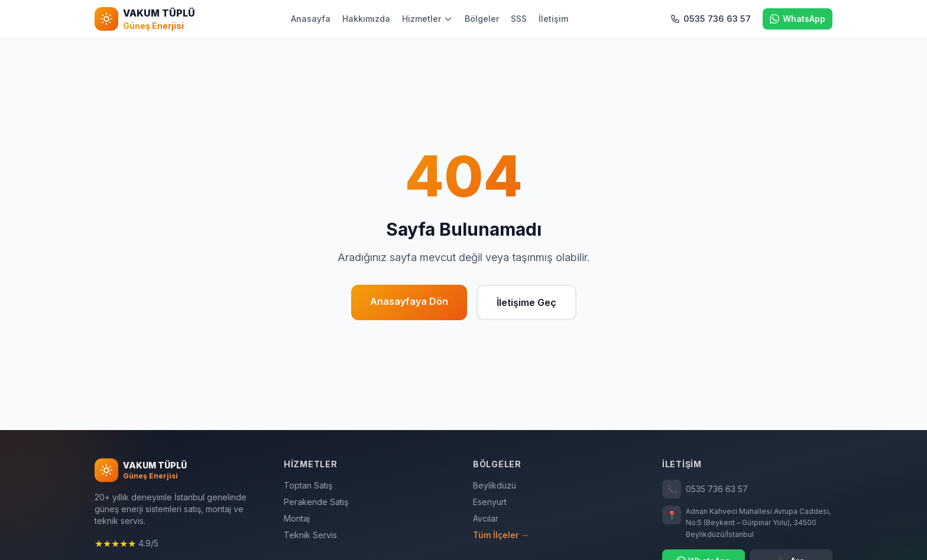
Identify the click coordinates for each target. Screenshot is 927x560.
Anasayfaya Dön (409, 301)
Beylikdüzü (495, 485)
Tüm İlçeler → (501, 535)
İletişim (553, 19)
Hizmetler (427, 19)
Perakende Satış (316, 502)
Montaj (297, 518)
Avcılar (486, 518)
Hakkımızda (366, 19)
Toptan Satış (308, 485)
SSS (519, 19)
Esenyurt (490, 502)
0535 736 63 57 (705, 489)
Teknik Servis (310, 535)
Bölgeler (482, 19)
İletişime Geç (526, 302)
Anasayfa (311, 19)
